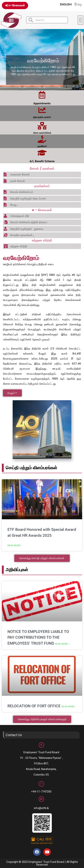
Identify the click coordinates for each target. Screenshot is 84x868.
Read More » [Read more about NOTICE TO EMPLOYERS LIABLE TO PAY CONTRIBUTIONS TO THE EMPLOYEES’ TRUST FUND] (62, 644)
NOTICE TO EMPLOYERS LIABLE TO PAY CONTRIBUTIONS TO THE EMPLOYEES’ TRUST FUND (38, 637)
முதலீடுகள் (42, 146)
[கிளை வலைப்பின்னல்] (42, 126)
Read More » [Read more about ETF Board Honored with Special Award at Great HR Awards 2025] (15, 545)
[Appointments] (42, 95)
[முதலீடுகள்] (42, 139)
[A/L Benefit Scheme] (42, 153)
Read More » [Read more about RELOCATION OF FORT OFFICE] (69, 707)
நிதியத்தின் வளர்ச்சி (42, 117)
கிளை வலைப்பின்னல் (42, 133)
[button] (80, 20)
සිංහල (78, 4)
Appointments (42, 103)
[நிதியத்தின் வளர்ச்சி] (42, 110)
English (66, 4)
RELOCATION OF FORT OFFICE (34, 706)
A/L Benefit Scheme (42, 161)
